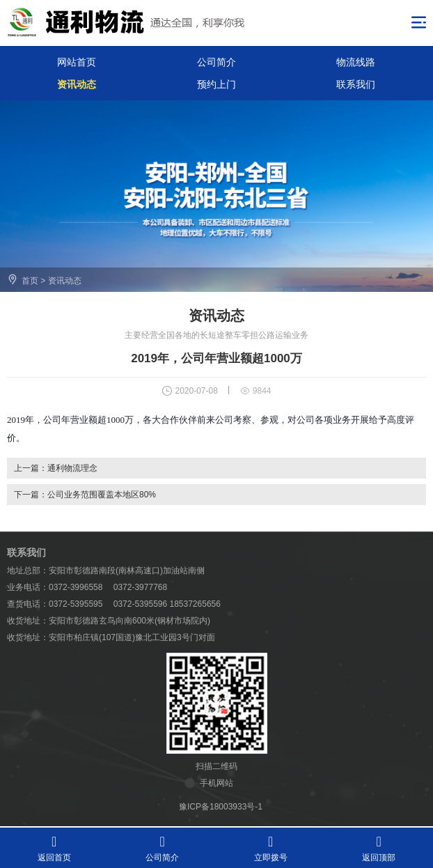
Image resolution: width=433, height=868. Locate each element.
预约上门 (216, 84)
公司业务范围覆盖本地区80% (102, 495)
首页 (30, 281)
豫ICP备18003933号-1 (221, 807)
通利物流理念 (72, 468)
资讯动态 (77, 84)
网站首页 (77, 62)
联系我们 (356, 84)
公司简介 (216, 62)
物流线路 (356, 62)
